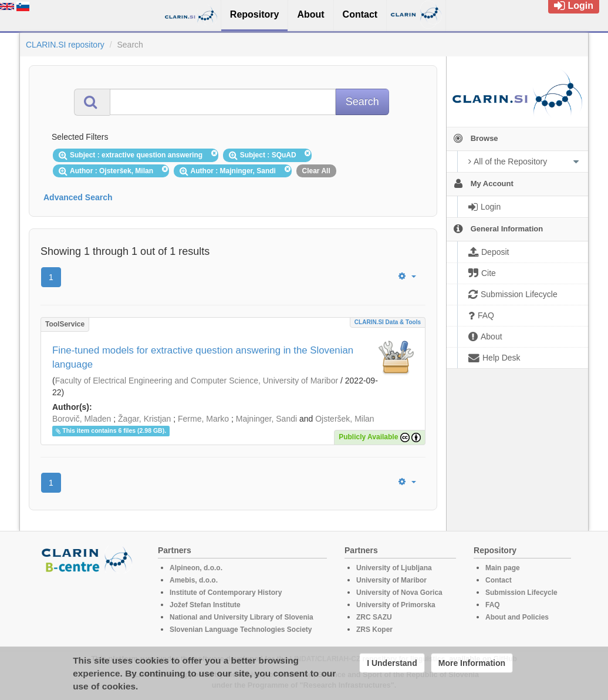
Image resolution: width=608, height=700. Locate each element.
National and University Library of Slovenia (241, 617)
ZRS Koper (374, 630)
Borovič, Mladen (82, 419)
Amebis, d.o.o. (194, 580)
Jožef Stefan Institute (205, 605)
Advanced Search (78, 197)
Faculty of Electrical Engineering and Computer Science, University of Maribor (197, 381)
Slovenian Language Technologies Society (241, 630)
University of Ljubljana (394, 568)
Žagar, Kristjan (144, 419)
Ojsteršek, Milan (344, 419)
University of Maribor (391, 580)
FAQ (493, 605)
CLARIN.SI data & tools (388, 322)
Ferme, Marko (203, 419)
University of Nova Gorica (399, 593)
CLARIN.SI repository (65, 45)
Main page (503, 568)
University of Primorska (396, 605)
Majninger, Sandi (266, 419)
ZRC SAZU (374, 617)
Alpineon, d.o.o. (196, 568)
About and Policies (517, 617)
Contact (499, 580)
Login (574, 6)
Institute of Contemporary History (226, 593)
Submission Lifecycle (521, 593)
